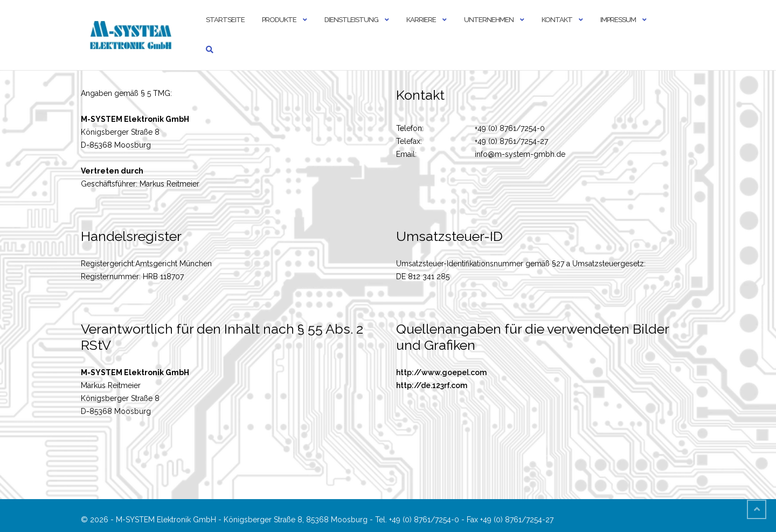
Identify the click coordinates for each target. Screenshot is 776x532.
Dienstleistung (351, 20)
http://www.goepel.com (441, 372)
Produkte (279, 20)
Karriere (421, 20)
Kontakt (557, 20)
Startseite (225, 20)
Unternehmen (489, 20)
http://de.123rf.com (432, 385)
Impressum (618, 20)
